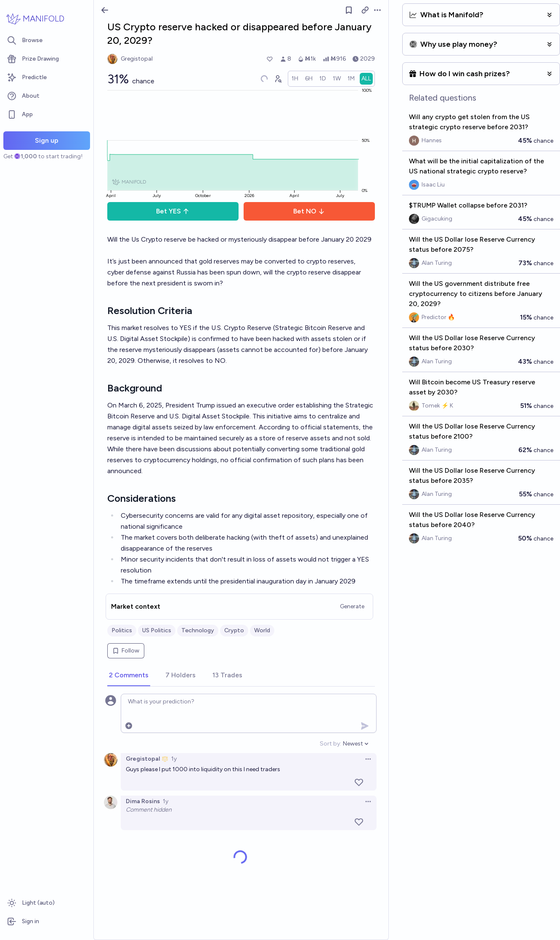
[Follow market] (349, 10)
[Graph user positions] (278, 79)
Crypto (234, 630)
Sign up (47, 140)
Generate (352, 606)
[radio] (295, 79)
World (262, 630)
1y (174, 759)
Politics (122, 630)
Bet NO (309, 211)
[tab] (129, 676)
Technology (198, 630)
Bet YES (173, 211)
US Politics (157, 630)
